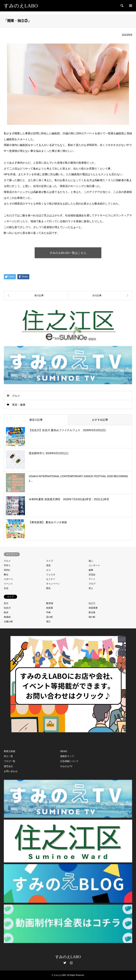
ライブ (50, 561)
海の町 (92, 617)
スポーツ (8, 579)
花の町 (50, 617)
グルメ (16, 396)
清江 (48, 622)
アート (92, 579)
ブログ (92, 584)
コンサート (94, 565)
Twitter (65, 963)
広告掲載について (69, 761)
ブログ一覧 (10, 761)
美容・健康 (19, 405)
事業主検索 (10, 751)
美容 (48, 565)
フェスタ (51, 575)
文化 (6, 588)
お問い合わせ (11, 771)
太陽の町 (8, 622)
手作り (7, 565)
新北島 (92, 612)
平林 (48, 612)
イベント (8, 584)
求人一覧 (8, 756)
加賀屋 (50, 608)
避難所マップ (67, 756)
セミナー (51, 579)
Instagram (71, 963)
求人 (91, 588)
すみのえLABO (68, 957)
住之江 (92, 603)
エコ (48, 570)
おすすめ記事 (100, 420)
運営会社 (8, 766)
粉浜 (6, 612)
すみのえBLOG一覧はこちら (68, 253)
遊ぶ (91, 561)
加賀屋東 (93, 608)
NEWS (64, 751)
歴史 (48, 588)
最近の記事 (36, 420)
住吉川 (7, 608)
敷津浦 (50, 603)
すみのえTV (66, 766)
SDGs (7, 570)
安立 (6, 603)
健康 (91, 570)
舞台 (6, 575)
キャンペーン (53, 584)
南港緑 (7, 617)
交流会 (92, 575)
